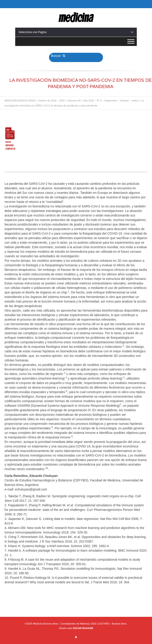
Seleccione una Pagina (76, 32)
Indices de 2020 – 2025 (52, 101)
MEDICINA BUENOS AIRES (20, 101)
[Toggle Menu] (131, 41)
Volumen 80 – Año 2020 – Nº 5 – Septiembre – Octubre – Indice (103, 101)
